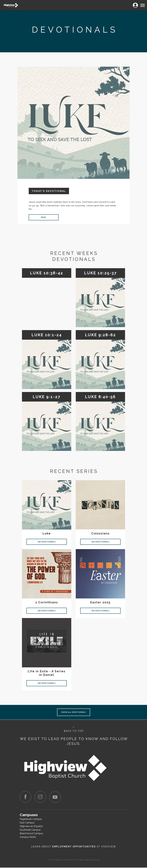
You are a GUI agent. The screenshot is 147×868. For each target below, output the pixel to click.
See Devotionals (47, 542)
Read (44, 217)
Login (135, 4)
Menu (142, 4)
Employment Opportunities (74, 847)
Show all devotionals (74, 712)
